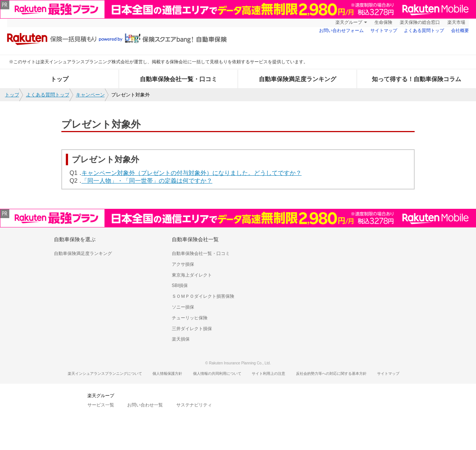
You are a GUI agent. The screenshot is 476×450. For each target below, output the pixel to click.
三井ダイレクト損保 (192, 329)
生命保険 (383, 22)
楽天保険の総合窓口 (420, 22)
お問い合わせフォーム (341, 31)
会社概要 (460, 31)
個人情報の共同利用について (217, 374)
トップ (59, 79)
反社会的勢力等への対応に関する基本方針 (331, 374)
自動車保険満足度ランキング (297, 79)
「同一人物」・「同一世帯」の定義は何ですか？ (147, 181)
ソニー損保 (183, 307)
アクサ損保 (183, 264)
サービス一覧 (101, 405)
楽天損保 (181, 339)
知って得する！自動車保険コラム (416, 79)
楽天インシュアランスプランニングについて (105, 374)
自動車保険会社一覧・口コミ (178, 79)
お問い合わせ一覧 (145, 405)
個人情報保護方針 (167, 374)
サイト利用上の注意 (268, 374)
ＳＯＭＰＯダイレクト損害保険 (203, 296)
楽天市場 (456, 22)
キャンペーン (90, 95)
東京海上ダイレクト (192, 275)
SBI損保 (180, 285)
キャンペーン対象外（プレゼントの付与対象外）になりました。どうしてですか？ (192, 173)
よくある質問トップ (424, 31)
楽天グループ (349, 22)
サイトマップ (384, 31)
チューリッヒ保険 (190, 318)
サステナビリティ (194, 405)
